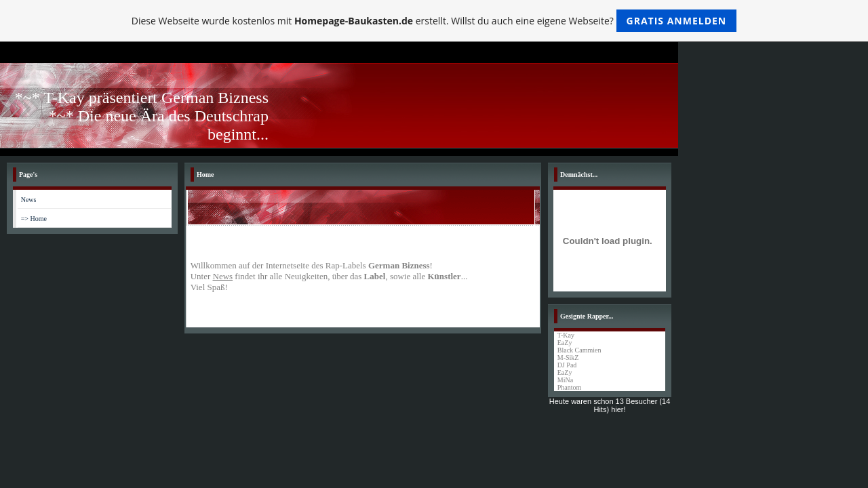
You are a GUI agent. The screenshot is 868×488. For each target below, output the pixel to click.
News (29, 200)
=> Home (34, 219)
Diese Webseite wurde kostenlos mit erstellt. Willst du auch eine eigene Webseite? (434, 21)
